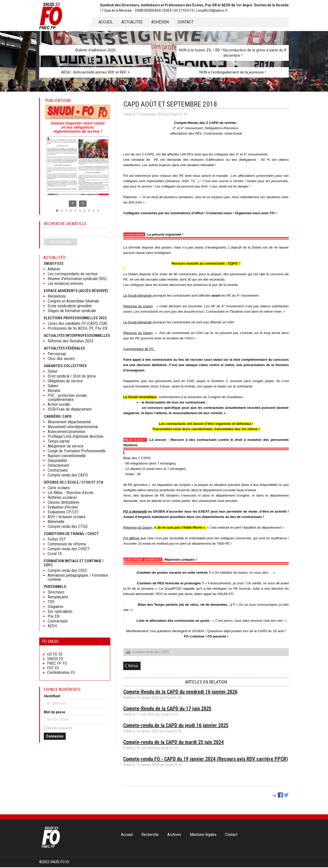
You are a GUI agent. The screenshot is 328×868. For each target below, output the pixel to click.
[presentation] (73, 204)
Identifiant (52, 696)
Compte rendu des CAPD (151, 653)
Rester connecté (60, 728)
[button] (57, 211)
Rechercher (60, 242)
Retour (133, 667)
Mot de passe (54, 712)
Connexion (55, 736)
